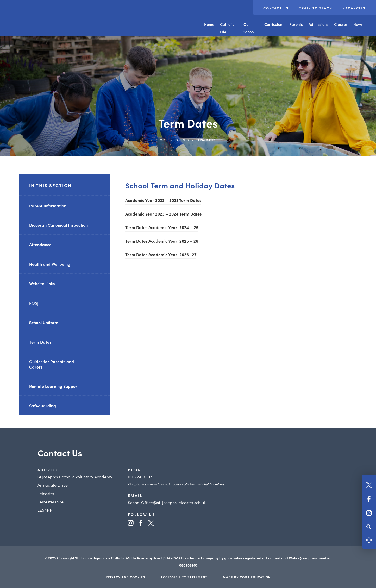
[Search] (369, 527)
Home (209, 24)
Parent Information (48, 206)
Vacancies (354, 8)
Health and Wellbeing (50, 264)
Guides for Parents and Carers (52, 364)
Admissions (318, 24)
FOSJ (34, 303)
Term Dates (40, 342)
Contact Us (276, 8)
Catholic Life (227, 28)
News (358, 24)
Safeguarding (43, 406)
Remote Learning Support (54, 386)
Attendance (40, 244)
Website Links (42, 283)
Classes (341, 24)
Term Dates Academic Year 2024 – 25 (162, 227)
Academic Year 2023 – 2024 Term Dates (163, 214)
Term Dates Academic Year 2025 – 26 (162, 241)
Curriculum (274, 24)
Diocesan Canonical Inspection (58, 225)
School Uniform (44, 322)
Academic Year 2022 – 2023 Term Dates (163, 200)
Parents (296, 24)
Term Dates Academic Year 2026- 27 (161, 254)
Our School (249, 28)
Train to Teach (316, 8)
